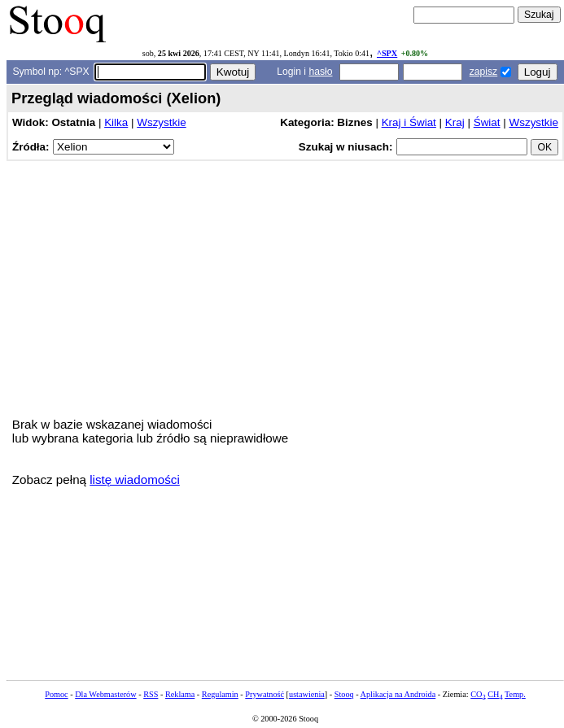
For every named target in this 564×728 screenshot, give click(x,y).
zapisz (483, 72)
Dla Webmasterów (105, 694)
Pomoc (56, 694)
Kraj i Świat (409, 122)
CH (495, 694)
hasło (320, 72)
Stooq (344, 694)
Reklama (180, 694)
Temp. (515, 694)
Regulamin (220, 694)
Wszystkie (161, 122)
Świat (487, 122)
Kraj (455, 122)
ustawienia (307, 694)
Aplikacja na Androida (398, 694)
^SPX (387, 53)
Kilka (116, 122)
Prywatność (265, 694)
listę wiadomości (135, 480)
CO (478, 694)
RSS (151, 694)
